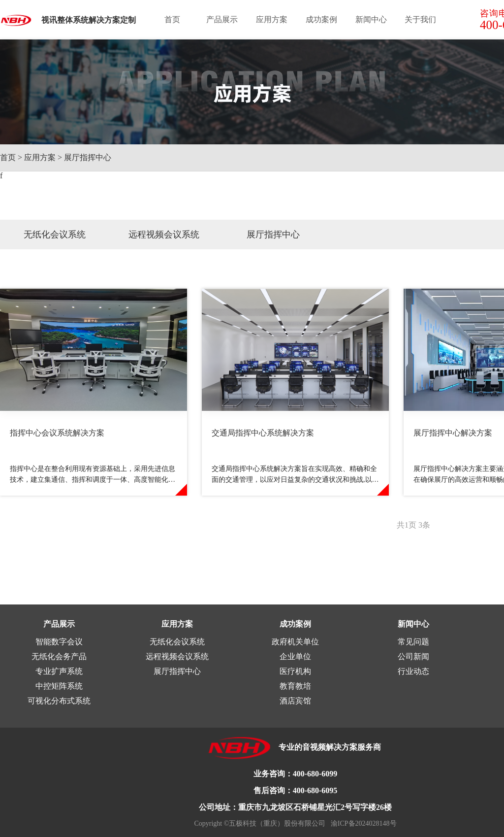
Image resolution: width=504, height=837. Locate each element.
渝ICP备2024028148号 (361, 823)
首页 (172, 19)
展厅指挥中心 (88, 157)
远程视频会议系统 (164, 234)
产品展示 (222, 19)
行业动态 (413, 671)
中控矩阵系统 (59, 686)
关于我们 (420, 19)
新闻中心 (371, 19)
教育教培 (295, 686)
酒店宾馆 (295, 701)
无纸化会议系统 (55, 234)
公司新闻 (413, 656)
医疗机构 (295, 671)
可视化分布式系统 (59, 701)
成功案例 (321, 19)
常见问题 (413, 642)
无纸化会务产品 (59, 656)
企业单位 (295, 656)
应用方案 (272, 19)
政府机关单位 (295, 642)
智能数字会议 (59, 642)
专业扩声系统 (59, 671)
